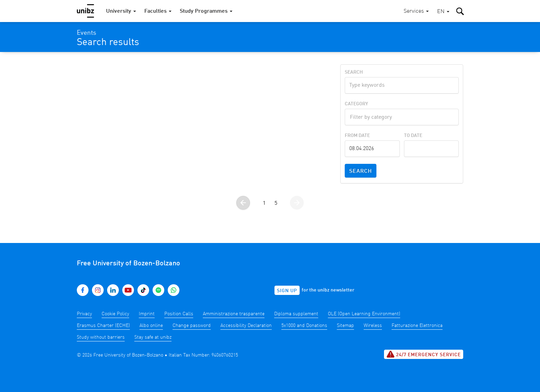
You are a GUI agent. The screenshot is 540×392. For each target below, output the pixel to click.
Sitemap (345, 326)
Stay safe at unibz (153, 337)
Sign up (287, 291)
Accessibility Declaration (246, 326)
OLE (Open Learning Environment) (364, 314)
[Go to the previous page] (243, 203)
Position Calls (179, 314)
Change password (192, 326)
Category (356, 104)
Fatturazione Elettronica (417, 326)
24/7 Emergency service (424, 354)
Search (354, 72)
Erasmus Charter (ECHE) (103, 326)
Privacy (84, 314)
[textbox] (402, 116)
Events (86, 33)
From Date (357, 136)
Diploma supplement (296, 314)
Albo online (151, 326)
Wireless (373, 326)
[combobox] (402, 117)
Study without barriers (101, 337)
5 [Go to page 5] (276, 203)
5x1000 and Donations (304, 326)
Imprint (147, 314)
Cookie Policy (115, 314)
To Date (413, 136)
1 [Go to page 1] (264, 203)
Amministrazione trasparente (234, 314)
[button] (443, 12)
